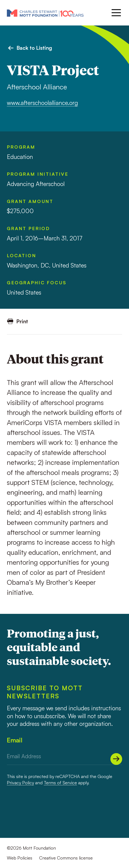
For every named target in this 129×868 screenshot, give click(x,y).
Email (15, 740)
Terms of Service (60, 783)
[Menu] (116, 13)
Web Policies (20, 858)
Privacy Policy (20, 783)
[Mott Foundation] (45, 13)
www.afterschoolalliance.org (42, 103)
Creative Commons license (66, 858)
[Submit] (116, 759)
